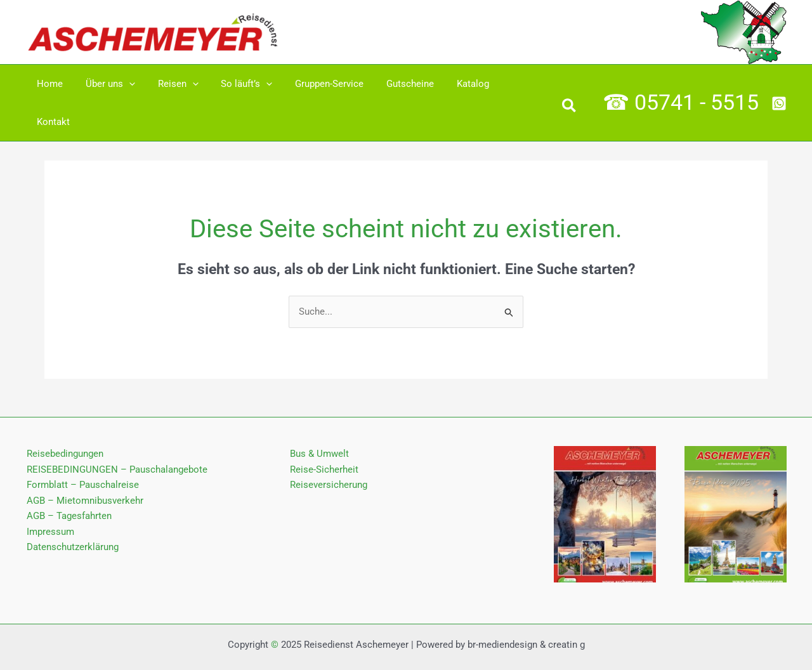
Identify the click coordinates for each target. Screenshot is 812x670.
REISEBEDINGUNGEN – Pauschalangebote (116, 431)
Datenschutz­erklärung (71, 510)
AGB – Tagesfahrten (68, 478)
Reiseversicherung (329, 447)
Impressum (49, 494)
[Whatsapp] (779, 84)
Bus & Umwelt (319, 416)
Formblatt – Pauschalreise (82, 447)
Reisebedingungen (64, 416)
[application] (123, 84)
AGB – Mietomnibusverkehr (84, 463)
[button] (570, 89)
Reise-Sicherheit (324, 431)
